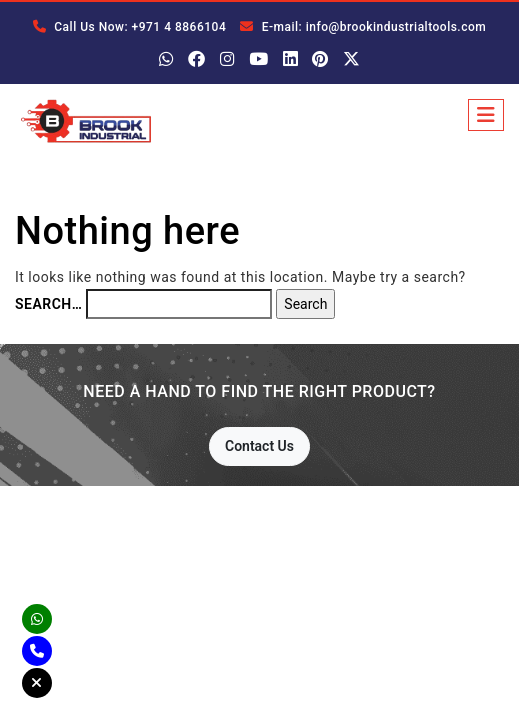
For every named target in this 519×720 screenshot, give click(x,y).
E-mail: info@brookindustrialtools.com (363, 27)
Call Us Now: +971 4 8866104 (129, 27)
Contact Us (259, 446)
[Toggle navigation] (486, 115)
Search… (48, 304)
